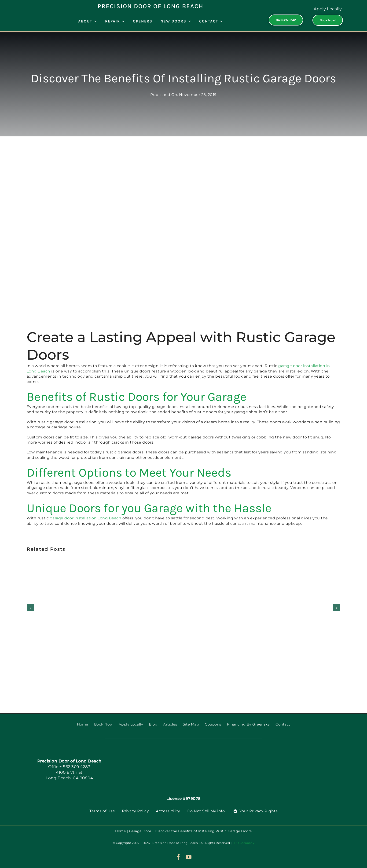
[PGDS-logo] (184, 750)
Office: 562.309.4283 (69, 767)
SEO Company (244, 843)
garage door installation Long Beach (86, 518)
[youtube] (189, 857)
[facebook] (178, 857)
